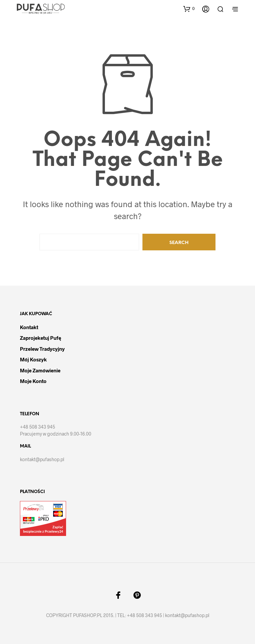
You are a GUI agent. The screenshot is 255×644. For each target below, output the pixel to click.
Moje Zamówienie (40, 370)
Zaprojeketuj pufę (41, 338)
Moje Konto (33, 381)
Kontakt (29, 327)
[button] (189, 9)
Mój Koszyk (33, 359)
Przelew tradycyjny (42, 349)
